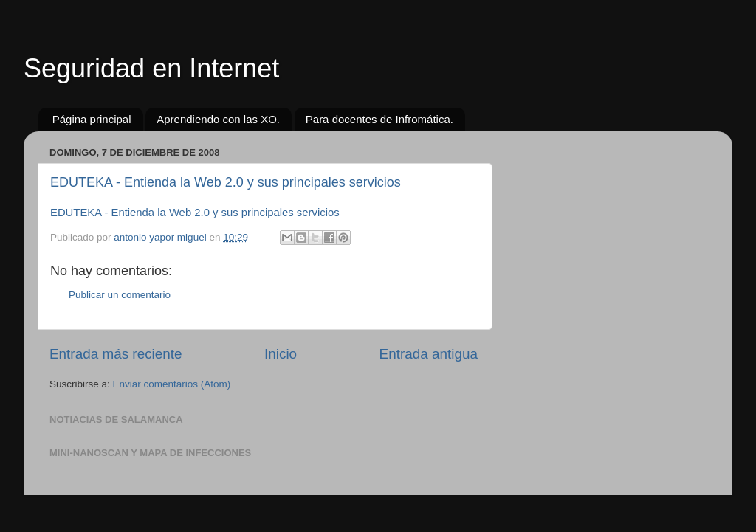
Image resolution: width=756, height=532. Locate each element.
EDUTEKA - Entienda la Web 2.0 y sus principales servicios (226, 182)
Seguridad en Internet (151, 68)
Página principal (92, 119)
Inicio (281, 354)
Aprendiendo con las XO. (218, 119)
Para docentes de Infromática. (379, 119)
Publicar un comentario (120, 295)
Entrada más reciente (116, 354)
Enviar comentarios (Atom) (172, 384)
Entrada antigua (429, 354)
